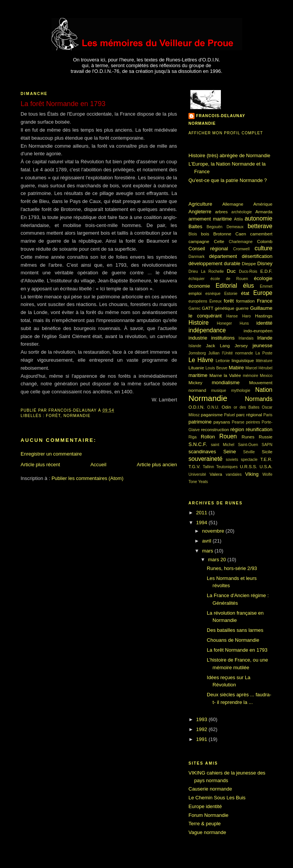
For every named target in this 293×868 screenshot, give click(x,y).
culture (263, 248)
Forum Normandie (208, 815)
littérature (264, 361)
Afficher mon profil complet (226, 133)
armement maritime (210, 219)
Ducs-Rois (248, 271)
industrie (198, 338)
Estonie (231, 294)
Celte (219, 241)
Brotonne (222, 234)
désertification (257, 256)
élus (249, 286)
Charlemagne (241, 242)
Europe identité (205, 806)
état (245, 293)
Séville (249, 452)
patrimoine (200, 422)
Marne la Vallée (225, 375)
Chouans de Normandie (233, 640)
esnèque (213, 294)
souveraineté (205, 459)
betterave (260, 226)
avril (207, 541)
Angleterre (200, 212)
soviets (232, 460)
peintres (253, 422)
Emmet (266, 286)
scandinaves (202, 452)
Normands (259, 399)
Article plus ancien (157, 465)
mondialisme (226, 382)
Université (197, 474)
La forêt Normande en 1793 (237, 650)
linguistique (243, 360)
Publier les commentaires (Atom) (88, 478)
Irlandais (246, 338)
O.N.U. (213, 407)
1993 (202, 719)
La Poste (264, 353)
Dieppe (249, 263)
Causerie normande (210, 789)
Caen (241, 234)
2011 (202, 513)
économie (199, 286)
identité (264, 323)
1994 (202, 523)
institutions (223, 338)
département (223, 256)
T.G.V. (194, 466)
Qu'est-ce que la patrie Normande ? (228, 180)
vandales (234, 474)
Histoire (199, 323)
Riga (192, 437)
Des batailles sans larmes (235, 630)
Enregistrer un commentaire (51, 454)
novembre (214, 531)
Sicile (267, 452)
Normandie (77, 416)
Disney (265, 263)
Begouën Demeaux (225, 227)
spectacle (249, 460)
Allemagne (233, 204)
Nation (264, 390)
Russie (266, 437)
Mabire (236, 368)
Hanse (232, 316)
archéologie (241, 212)
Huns (244, 323)
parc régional (249, 415)
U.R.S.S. (249, 466)
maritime (198, 375)
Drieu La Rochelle (206, 271)
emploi (195, 293)
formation (246, 301)
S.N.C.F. (198, 444)
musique (218, 391)
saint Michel (223, 445)
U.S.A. (266, 466)
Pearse (238, 422)
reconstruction (215, 429)
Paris (268, 415)
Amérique (263, 204)
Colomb (265, 241)
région (237, 429)
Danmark (196, 257)
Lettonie (223, 361)
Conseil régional (208, 249)
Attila (238, 219)
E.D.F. (266, 271)
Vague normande (207, 832)
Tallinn (208, 467)
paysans (222, 422)
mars (208, 551)
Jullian (214, 353)
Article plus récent (40, 465)
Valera (216, 474)
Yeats (203, 482)
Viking (252, 474)
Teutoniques (227, 467)
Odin (226, 407)
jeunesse (262, 345)
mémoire (250, 376)
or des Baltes (246, 407)
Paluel (229, 415)
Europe (263, 293)
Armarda (264, 212)
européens (198, 301)
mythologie (241, 391)
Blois (193, 234)
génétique (225, 308)
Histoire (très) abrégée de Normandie (229, 155)
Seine (229, 452)
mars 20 (218, 560)
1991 (202, 739)
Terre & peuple (205, 824)
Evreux (216, 301)
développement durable (214, 263)
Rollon (208, 437)
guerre (242, 308)
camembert (261, 234)
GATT (208, 308)
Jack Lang (218, 345)
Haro (247, 316)
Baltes (195, 226)
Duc (231, 271)
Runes (248, 437)
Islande (195, 346)
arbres (221, 212)
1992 (202, 729)
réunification (259, 429)
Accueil (98, 465)
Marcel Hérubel (259, 368)
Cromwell (241, 249)
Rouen (228, 436)
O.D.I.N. (196, 407)
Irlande (265, 338)
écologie (263, 278)
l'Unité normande (238, 353)
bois (205, 234)
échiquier (196, 279)
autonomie (258, 218)
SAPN (267, 445)
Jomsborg (197, 353)
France (265, 301)
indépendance (207, 330)
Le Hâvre (201, 360)
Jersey (241, 345)
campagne (199, 241)
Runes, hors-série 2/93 (232, 568)
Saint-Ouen (248, 445)
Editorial (226, 286)
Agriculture (200, 204)
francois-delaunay (221, 116)
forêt (53, 416)
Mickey (195, 382)
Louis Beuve (217, 368)
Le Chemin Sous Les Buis (217, 798)
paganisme (212, 415)
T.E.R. (266, 459)
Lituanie (196, 368)
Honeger (224, 323)
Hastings (264, 316)
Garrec (195, 308)
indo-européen (258, 331)
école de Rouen (229, 279)
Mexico (266, 376)
